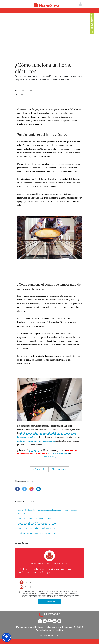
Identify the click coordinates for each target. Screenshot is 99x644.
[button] (18, 274)
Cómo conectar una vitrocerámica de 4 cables (37, 528)
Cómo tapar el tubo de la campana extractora (37, 523)
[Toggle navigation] (80, 11)
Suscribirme (49, 602)
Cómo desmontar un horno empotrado (34, 518)
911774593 (52, 614)
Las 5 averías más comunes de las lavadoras (37, 533)
